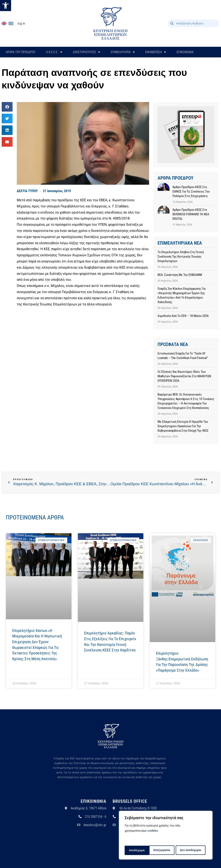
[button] (6, 6)
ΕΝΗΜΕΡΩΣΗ (156, 52)
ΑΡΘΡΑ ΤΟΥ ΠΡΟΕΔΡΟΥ (21, 52)
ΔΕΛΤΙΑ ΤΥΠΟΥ (27, 191)
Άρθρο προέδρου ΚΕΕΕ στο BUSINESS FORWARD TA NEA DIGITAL (191, 214)
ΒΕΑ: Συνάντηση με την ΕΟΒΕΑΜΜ (180, 275)
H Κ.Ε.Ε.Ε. (54, 52)
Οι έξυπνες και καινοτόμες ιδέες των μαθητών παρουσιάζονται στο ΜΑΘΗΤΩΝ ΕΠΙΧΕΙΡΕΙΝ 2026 (184, 376)
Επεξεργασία (137, 850)
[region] (166, 836)
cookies (153, 832)
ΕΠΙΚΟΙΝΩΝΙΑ (185, 52)
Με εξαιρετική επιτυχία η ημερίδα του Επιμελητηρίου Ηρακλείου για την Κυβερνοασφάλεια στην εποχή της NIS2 (183, 426)
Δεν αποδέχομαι (166, 850)
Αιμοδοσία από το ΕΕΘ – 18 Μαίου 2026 (183, 316)
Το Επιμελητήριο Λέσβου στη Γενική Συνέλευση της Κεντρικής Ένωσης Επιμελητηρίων (181, 257)
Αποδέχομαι (195, 850)
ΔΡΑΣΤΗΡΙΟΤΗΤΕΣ (86, 52)
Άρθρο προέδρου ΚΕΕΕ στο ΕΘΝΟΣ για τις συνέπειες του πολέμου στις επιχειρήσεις (191, 191)
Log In (21, 23)
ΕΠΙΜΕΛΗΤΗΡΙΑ (123, 52)
